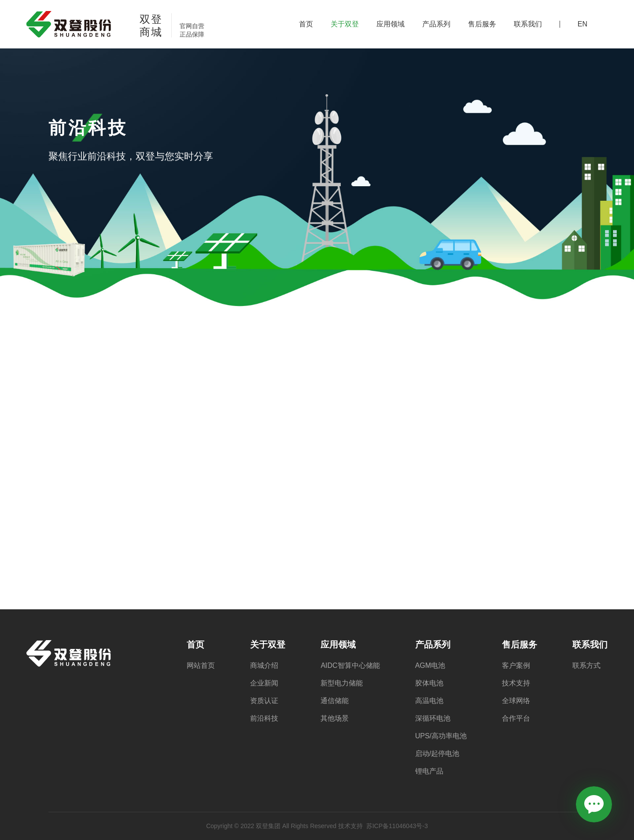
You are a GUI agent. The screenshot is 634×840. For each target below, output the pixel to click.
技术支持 (516, 683)
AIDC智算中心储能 (350, 666)
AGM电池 (430, 666)
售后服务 (482, 24)
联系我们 (528, 24)
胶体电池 (429, 683)
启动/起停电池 (437, 754)
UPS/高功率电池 (441, 736)
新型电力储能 (342, 683)
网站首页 (201, 666)
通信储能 (335, 701)
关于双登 (345, 24)
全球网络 (516, 701)
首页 (306, 24)
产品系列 (436, 24)
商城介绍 (264, 666)
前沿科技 (264, 718)
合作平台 (516, 718)
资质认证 (264, 701)
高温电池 (429, 701)
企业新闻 (264, 683)
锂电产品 (429, 771)
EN (582, 24)
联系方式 (586, 666)
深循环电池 (433, 718)
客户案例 (516, 666)
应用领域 (391, 24)
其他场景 (335, 718)
